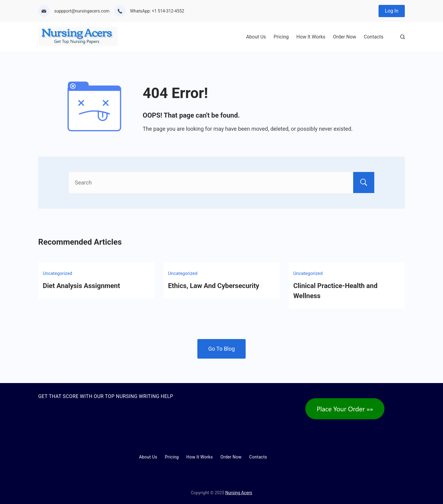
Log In (392, 11)
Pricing (281, 37)
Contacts (374, 37)
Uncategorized (57, 273)
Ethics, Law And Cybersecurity (214, 286)
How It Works (311, 37)
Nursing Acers (239, 493)
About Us (256, 37)
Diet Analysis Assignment (81, 286)
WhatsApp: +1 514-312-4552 (157, 11)
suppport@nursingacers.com (82, 11)
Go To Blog (221, 349)
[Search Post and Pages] (403, 37)
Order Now (345, 37)
